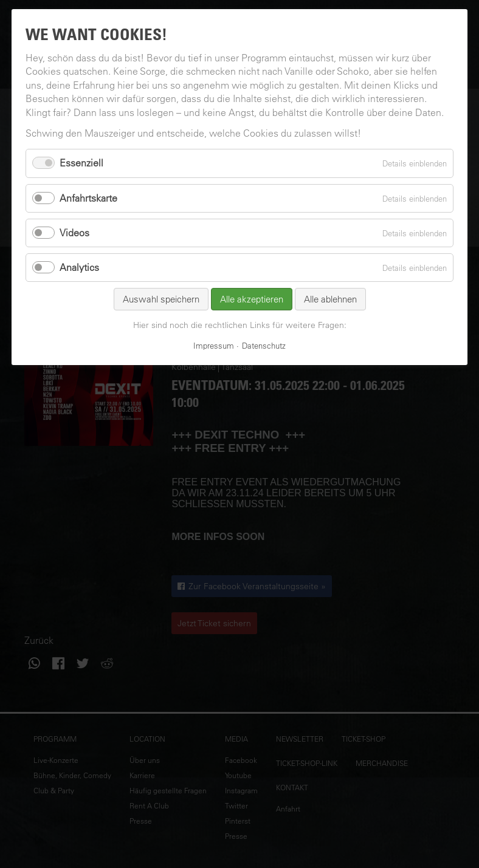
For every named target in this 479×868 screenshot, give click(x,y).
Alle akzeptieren (252, 299)
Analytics (79, 267)
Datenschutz (264, 345)
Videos (74, 233)
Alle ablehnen (330, 299)
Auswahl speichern (161, 299)
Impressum (214, 345)
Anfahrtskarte (88, 198)
